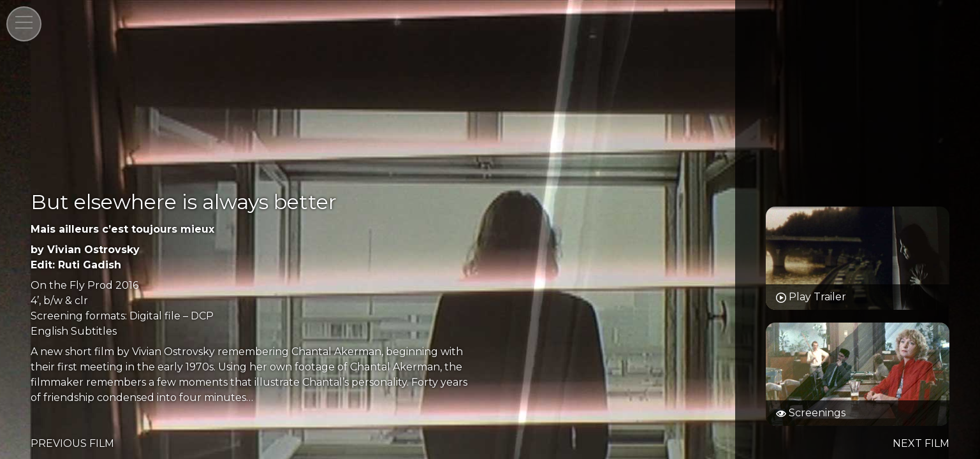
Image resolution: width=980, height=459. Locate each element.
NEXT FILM (921, 443)
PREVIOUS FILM (72, 443)
